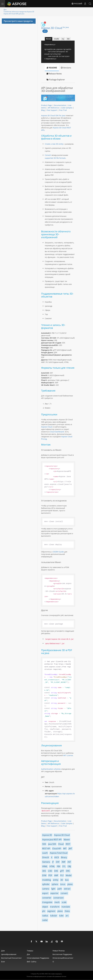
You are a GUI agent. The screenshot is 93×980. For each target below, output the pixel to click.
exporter (54, 893)
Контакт (64, 976)
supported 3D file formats (55, 158)
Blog (43, 110)
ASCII (57, 857)
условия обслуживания (54, 976)
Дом (5, 10)
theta (67, 911)
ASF (69, 862)
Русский (77, 4)
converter (47, 898)
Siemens (46, 862)
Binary (64, 857)
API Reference (53, 108)
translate (66, 907)
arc (67, 916)
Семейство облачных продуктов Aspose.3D (19, 12)
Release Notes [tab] (54, 74)
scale (64, 902)
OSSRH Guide (58, 552)
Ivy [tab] (63, 39)
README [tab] (52, 68)
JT (53, 862)
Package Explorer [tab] (56, 80)
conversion (58, 898)
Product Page (46, 105)
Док (28, 954)
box (67, 880)
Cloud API (57, 849)
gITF (62, 871)
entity (56, 880)
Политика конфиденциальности (36, 976)
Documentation (60, 105)
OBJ (69, 866)
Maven (67, 840)
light (53, 889)
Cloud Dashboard (57, 432)
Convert (48, 155)
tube (61, 916)
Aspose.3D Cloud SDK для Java (14, 14)
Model (69, 875)
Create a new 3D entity (54, 144)
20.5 (45, 31)
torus (63, 884)
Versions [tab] (66, 68)
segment (51, 911)
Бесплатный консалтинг (11, 958)
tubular (54, 916)
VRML (45, 866)
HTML (52, 866)
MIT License (68, 755)
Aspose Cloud (47, 427)
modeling (47, 880)
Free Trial (63, 110)
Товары (30, 951)
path (60, 889)
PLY (62, 875)
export (45, 893)
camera (46, 889)
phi (44, 911)
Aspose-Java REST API (52, 840)
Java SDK (52, 844)
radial (45, 920)
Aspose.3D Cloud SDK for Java (53, 115)
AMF (56, 875)
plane (70, 884)
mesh (57, 902)
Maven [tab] (49, 39)
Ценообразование (9, 954)
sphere (55, 884)
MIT (65, 849)
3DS (44, 871)
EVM (44, 875)
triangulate (47, 902)
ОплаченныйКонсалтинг (63, 958)
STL (64, 866)
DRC (68, 871)
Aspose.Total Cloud (59, 853)
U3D (50, 871)
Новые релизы (59, 951)
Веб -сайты (32, 962)
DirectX (46, 857)
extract (67, 889)
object (45, 907)
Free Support (52, 110)
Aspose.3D (47, 835)
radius (45, 916)
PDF (50, 875)
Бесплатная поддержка (62, 954)
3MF (64, 862)
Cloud (61, 844)
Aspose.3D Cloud (55, 28)
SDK (44, 844)
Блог (3, 962)
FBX (59, 866)
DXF (58, 862)
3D (62, 880)
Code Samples (67, 108)
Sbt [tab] (68, 39)
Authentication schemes (51, 769)
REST (68, 844)
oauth (45, 853)
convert (64, 893)
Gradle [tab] (56, 39)
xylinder (46, 884)
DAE (56, 871)
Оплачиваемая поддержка (38, 958)
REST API (46, 849)
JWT (70, 849)
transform (55, 907)
